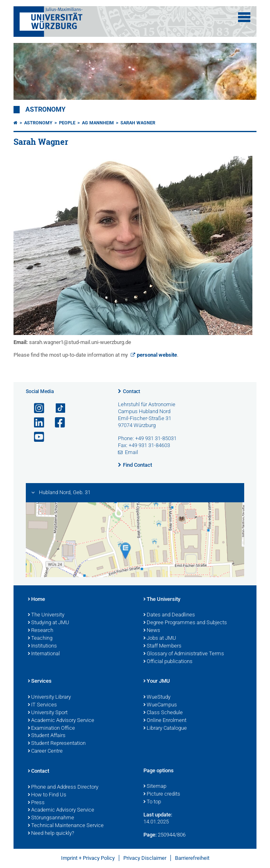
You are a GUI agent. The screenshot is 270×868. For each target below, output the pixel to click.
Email (132, 452)
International (44, 654)
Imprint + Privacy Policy (88, 858)
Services (40, 681)
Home (36, 600)
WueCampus (160, 705)
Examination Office (51, 729)
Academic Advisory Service (61, 721)
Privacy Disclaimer (145, 858)
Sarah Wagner (138, 123)
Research (41, 631)
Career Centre (45, 751)
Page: (150, 835)
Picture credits (162, 794)
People (67, 123)
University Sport (48, 713)
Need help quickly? (51, 834)
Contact (132, 391)
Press (36, 803)
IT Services (42, 705)
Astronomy (45, 110)
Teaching (40, 639)
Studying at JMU (49, 623)
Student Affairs (47, 736)
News (152, 631)
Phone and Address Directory (63, 787)
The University (46, 615)
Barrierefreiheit (192, 858)
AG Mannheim (98, 123)
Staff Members (162, 646)
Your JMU (157, 681)
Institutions (42, 646)
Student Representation (57, 744)
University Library (49, 697)
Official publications (168, 662)
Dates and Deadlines (169, 615)
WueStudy (157, 697)
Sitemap (155, 787)
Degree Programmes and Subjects (185, 623)
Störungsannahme (51, 818)
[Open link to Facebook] (57, 423)
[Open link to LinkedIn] (36, 423)
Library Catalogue (165, 729)
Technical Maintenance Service (66, 826)
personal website (157, 355)
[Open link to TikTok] (57, 408)
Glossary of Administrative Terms (184, 654)
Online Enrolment (165, 721)
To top (152, 802)
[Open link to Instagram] (36, 408)
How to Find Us (47, 795)
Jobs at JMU (160, 639)
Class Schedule (163, 713)
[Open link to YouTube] (36, 437)
